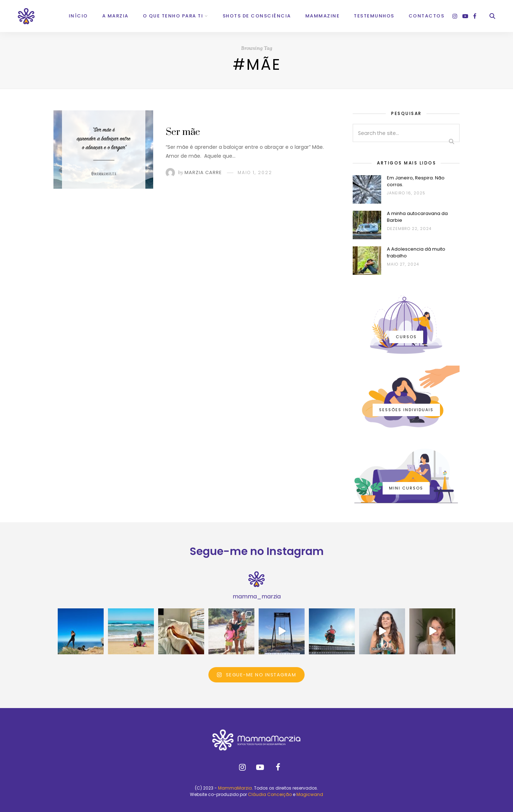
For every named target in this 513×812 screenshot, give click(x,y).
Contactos (427, 16)
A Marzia (115, 16)
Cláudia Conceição (270, 794)
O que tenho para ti (173, 16)
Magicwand (310, 794)
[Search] (492, 16)
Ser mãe (183, 132)
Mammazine (323, 16)
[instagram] (455, 16)
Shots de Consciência (257, 16)
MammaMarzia (235, 788)
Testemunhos (374, 16)
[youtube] (465, 16)
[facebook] (475, 16)
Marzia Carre (203, 172)
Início (78, 16)
